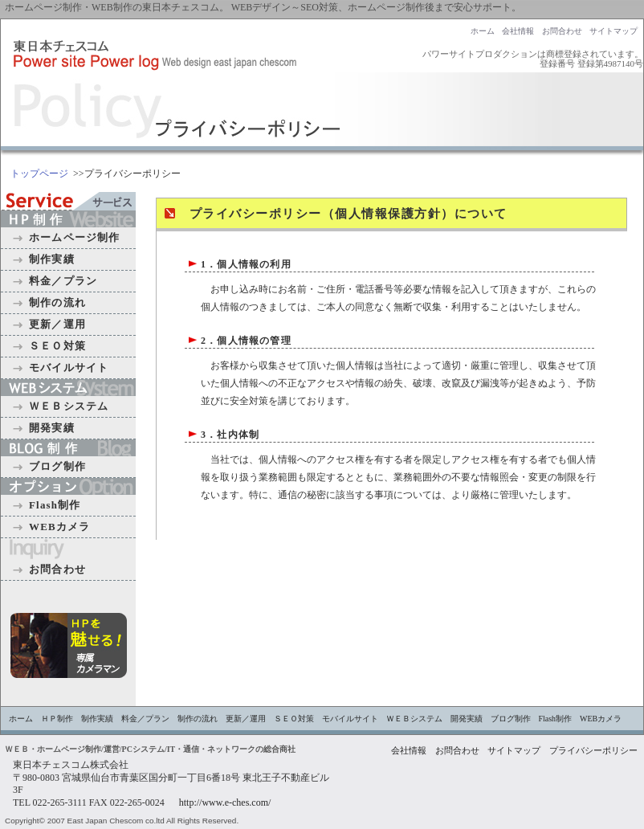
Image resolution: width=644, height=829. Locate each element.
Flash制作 (55, 505)
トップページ (39, 174)
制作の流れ (57, 302)
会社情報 (518, 31)
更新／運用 (57, 324)
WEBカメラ (59, 527)
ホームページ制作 (75, 237)
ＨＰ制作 (57, 719)
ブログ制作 (57, 466)
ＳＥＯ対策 (57, 346)
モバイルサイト (69, 368)
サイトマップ (613, 31)
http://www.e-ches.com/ (225, 802)
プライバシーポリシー (593, 751)
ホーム (483, 31)
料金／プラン (63, 281)
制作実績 (52, 259)
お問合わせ (562, 31)
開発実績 (52, 428)
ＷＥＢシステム (69, 406)
